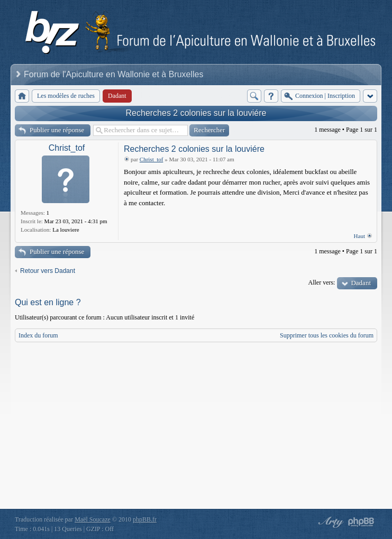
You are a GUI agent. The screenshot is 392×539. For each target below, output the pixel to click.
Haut (359, 236)
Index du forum (38, 335)
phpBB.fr (145, 519)
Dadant (361, 283)
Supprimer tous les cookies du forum (327, 335)
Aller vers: (321, 282)
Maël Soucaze (93, 519)
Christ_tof (67, 148)
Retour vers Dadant (48, 271)
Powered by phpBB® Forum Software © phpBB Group (361, 522)
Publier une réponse (57, 130)
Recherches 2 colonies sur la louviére (196, 113)
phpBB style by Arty (330, 522)
